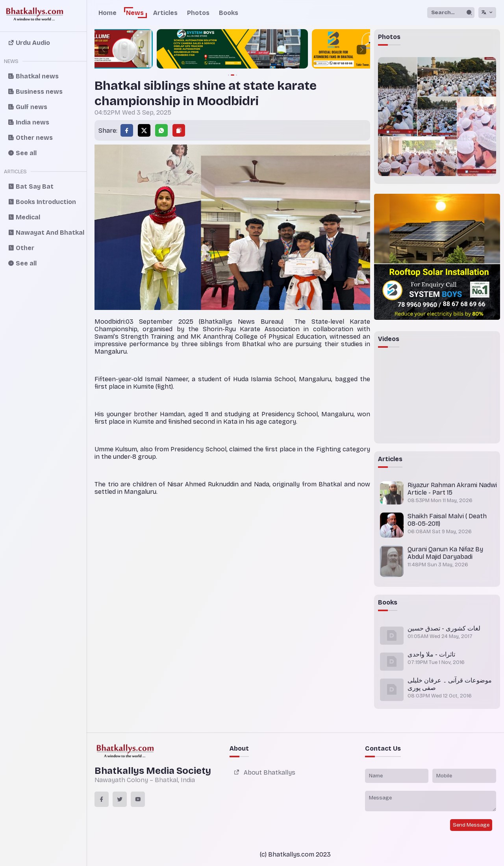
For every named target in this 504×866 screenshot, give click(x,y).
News (135, 13)
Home (107, 13)
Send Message (471, 825)
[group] (232, 50)
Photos (198, 13)
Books (229, 13)
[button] (103, 50)
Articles (165, 13)
